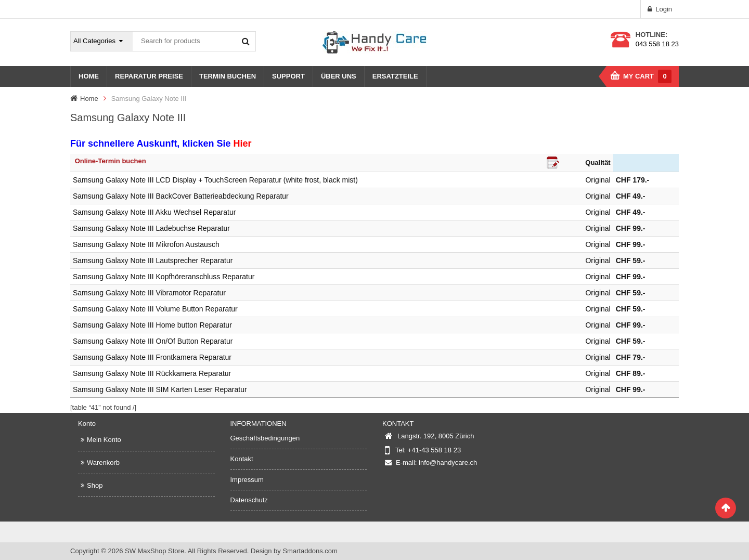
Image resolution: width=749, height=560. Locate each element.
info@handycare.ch (448, 463)
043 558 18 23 (657, 44)
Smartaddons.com (310, 551)
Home (89, 99)
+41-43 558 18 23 (434, 450)
